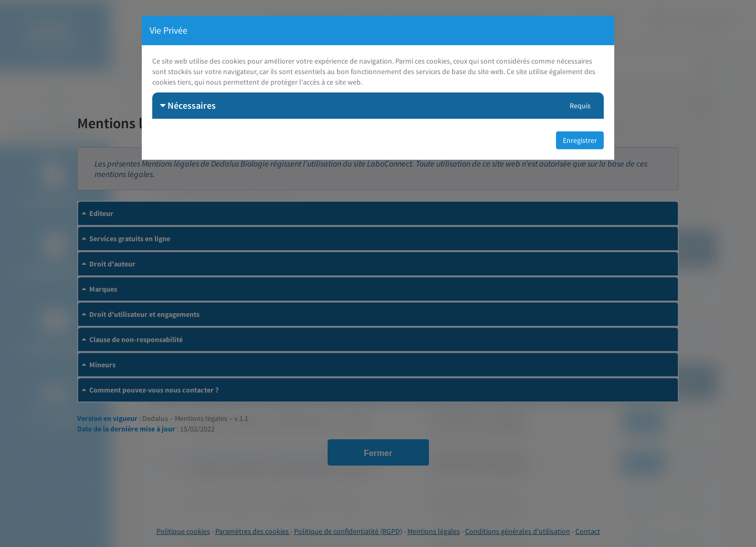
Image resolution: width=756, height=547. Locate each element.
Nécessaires (188, 105)
